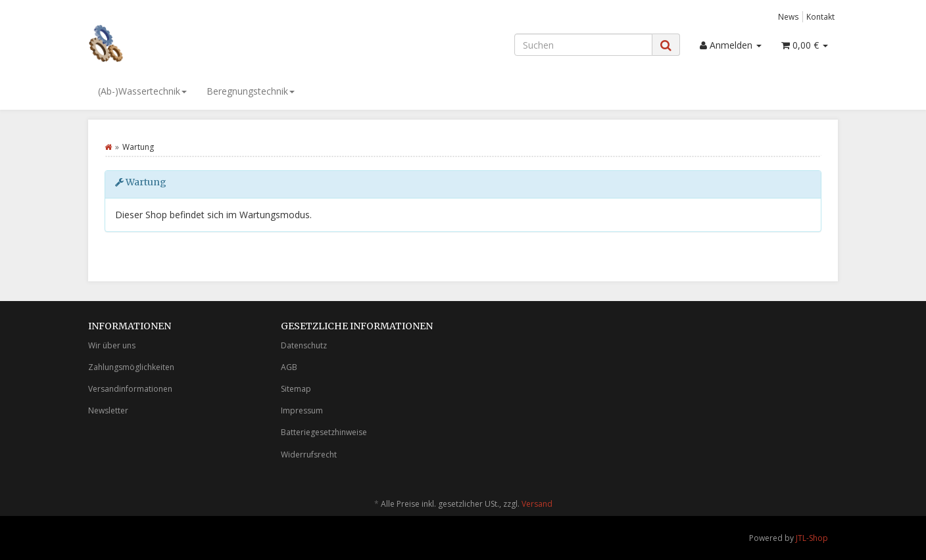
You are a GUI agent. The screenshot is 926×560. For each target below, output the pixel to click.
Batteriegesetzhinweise (324, 432)
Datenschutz (304, 345)
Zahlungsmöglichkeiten (131, 367)
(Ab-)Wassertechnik (142, 91)
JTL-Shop (812, 538)
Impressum (302, 410)
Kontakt (820, 16)
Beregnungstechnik (251, 91)
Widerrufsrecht (309, 455)
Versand (537, 504)
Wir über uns (112, 345)
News (789, 16)
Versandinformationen (130, 389)
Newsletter (108, 410)
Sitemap (296, 389)
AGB (289, 367)
